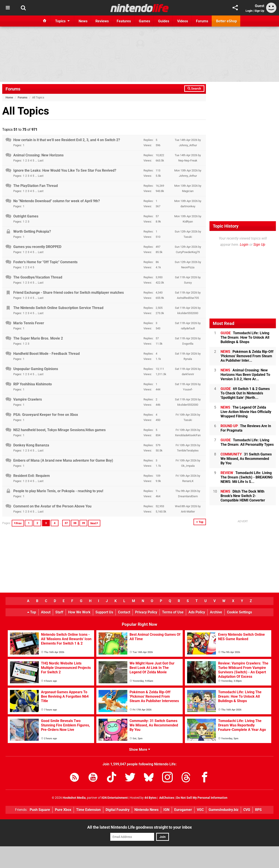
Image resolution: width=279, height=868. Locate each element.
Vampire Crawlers (28, 399)
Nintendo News (146, 810)
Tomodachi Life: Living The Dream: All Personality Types (247, 442)
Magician (188, 191)
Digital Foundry (118, 810)
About (46, 612)
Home (9, 97)
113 (158, 170)
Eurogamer (183, 810)
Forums (13, 89)
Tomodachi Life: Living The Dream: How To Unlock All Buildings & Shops (245, 337)
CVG (247, 810)
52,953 (160, 506)
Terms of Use (173, 612)
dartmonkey (188, 206)
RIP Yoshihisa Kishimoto (33, 384)
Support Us (104, 612)
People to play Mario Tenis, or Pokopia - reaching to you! (58, 491)
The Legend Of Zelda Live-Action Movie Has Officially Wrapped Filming (246, 412)
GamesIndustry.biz (224, 810)
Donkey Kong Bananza (31, 445)
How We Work (79, 612)
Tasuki (188, 237)
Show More (140, 750)
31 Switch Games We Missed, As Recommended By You (246, 459)
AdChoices (166, 798)
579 (158, 445)
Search (194, 89)
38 (75, 523)
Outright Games (26, 216)
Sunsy (188, 283)
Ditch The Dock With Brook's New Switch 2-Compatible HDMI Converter (243, 496)
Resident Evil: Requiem (32, 476)
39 (83, 523)
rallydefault (188, 328)
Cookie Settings (239, 612)
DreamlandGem (188, 496)
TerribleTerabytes (188, 450)
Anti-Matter (188, 512)
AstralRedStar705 (188, 298)
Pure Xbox (63, 810)
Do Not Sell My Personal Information (202, 798)
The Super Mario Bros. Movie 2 (38, 338)
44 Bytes (150, 798)
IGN (166, 810)
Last (41, 160)
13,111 (160, 369)
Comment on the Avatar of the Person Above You (52, 506)
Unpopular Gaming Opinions (36, 369)
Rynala (188, 359)
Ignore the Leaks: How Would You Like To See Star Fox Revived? (65, 170)
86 (157, 262)
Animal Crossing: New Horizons (38, 155)
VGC (200, 810)
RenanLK (188, 481)
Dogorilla (188, 344)
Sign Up (259, 11)
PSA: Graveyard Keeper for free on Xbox (46, 415)
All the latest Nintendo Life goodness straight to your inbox (139, 827)
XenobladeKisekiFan (188, 435)
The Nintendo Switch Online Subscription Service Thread (58, 308)
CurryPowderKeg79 (188, 252)
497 (158, 247)
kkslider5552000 (188, 313)
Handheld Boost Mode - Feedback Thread (46, 354)
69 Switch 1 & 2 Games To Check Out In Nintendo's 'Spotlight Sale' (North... (245, 393)
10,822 (160, 155)
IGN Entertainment (115, 798)
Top (200, 522)
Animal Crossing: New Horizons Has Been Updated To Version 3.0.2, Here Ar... (245, 375)
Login (249, 11)
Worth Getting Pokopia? (32, 231)
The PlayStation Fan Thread (36, 186)
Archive (216, 612)
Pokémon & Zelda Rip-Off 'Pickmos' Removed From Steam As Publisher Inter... (247, 356)
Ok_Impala (188, 466)
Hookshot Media (74, 798)
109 (158, 476)
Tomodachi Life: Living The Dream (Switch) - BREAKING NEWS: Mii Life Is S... (247, 477)
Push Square (40, 810)
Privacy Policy (146, 612)
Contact (124, 612)
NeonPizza (188, 267)
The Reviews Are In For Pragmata (246, 428)
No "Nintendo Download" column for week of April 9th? (57, 201)
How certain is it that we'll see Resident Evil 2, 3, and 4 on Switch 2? (67, 140)
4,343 (159, 293)
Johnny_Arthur (188, 145)
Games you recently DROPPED (37, 247)
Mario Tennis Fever (29, 323)
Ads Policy (197, 612)
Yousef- (188, 389)
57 (157, 216)
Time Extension (88, 810)
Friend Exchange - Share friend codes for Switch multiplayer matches (69, 293)
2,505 (159, 308)
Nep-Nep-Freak (188, 160)
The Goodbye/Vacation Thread (38, 277)
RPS (258, 810)
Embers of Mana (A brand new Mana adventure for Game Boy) (63, 460)
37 (66, 523)
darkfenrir (188, 374)
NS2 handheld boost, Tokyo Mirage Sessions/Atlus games (59, 430)
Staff (59, 612)
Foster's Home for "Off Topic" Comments (45, 262)
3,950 (159, 277)
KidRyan (188, 222)
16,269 (160, 186)
